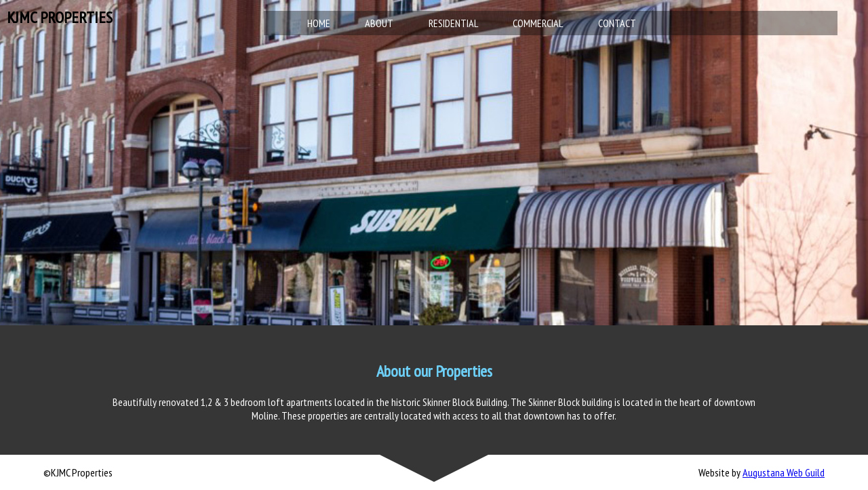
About (379, 23)
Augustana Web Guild (784, 472)
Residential (453, 23)
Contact (617, 23)
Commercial (538, 23)
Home (319, 23)
